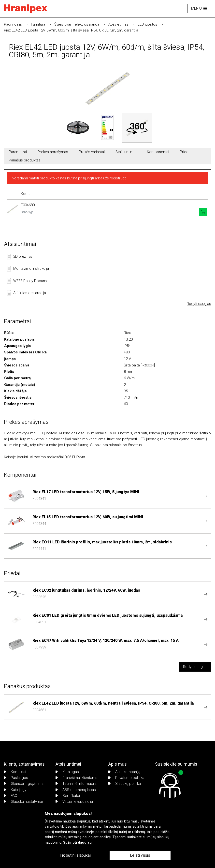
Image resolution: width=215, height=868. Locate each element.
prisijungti (86, 178)
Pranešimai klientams (76, 778)
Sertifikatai (68, 796)
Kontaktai (15, 772)
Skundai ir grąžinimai (24, 784)
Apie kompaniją (124, 772)
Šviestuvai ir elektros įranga (77, 24)
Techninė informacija (76, 784)
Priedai (186, 152)
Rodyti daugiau (199, 304)
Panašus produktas (25, 160)
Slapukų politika (125, 784)
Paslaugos (16, 778)
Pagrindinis (13, 24)
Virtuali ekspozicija (74, 802)
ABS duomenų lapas (76, 790)
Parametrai (18, 152)
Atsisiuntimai (126, 152)
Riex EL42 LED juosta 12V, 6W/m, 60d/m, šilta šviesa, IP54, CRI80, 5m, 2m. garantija (71, 30)
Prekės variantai (92, 152)
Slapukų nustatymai (23, 802)
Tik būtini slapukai (75, 855)
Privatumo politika (126, 778)
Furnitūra (38, 24)
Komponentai (158, 152)
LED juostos (147, 24)
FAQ (11, 796)
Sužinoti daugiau (77, 843)
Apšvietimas (118, 24)
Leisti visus (140, 855)
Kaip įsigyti (16, 790)
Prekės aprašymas (53, 152)
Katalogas (67, 772)
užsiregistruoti (115, 178)
